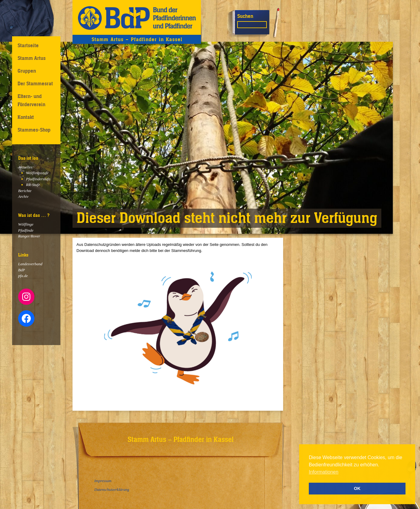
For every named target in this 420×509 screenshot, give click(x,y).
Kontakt (26, 117)
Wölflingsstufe (37, 173)
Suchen (245, 16)
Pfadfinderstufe (38, 179)
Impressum (103, 481)
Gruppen (27, 71)
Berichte (25, 191)
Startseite (28, 45)
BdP (21, 270)
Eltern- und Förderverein (31, 100)
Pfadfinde (26, 230)
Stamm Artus (32, 58)
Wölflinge (26, 224)
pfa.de (23, 276)
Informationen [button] (324, 472)
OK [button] (357, 488)
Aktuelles (25, 167)
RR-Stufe (33, 185)
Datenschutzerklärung (112, 489)
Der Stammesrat (35, 83)
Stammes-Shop (34, 130)
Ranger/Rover (29, 236)
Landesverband (30, 264)
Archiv (23, 196)
